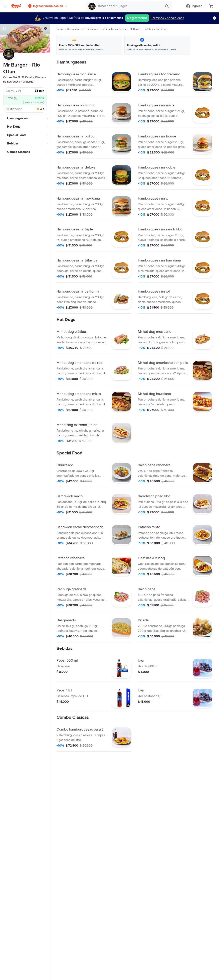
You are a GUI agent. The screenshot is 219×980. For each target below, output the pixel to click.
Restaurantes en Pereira (113, 29)
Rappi (60, 29)
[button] (48, 6)
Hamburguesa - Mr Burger (19, 82)
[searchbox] (129, 6)
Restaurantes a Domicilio (82, 29)
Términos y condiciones (168, 18)
